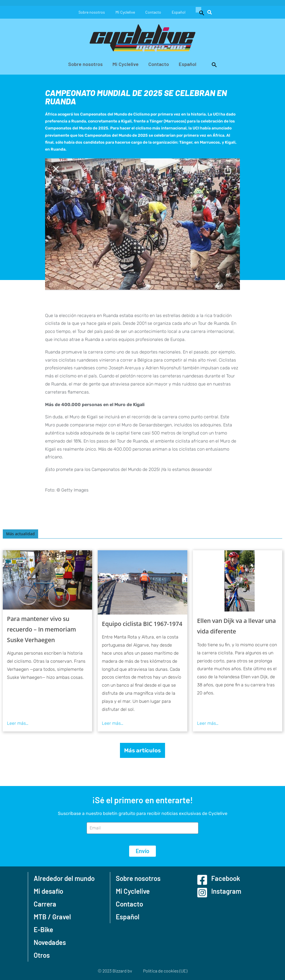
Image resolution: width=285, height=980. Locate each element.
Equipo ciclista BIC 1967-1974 (142, 624)
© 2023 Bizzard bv (115, 971)
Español (180, 12)
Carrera (45, 904)
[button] (200, 12)
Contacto (154, 12)
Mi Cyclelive (125, 12)
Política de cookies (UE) (165, 971)
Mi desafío (48, 891)
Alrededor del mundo (64, 878)
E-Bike (43, 929)
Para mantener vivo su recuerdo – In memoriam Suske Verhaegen (41, 629)
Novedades (50, 942)
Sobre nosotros (91, 12)
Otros (42, 955)
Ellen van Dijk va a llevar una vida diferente (236, 626)
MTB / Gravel (52, 917)
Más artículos (142, 750)
